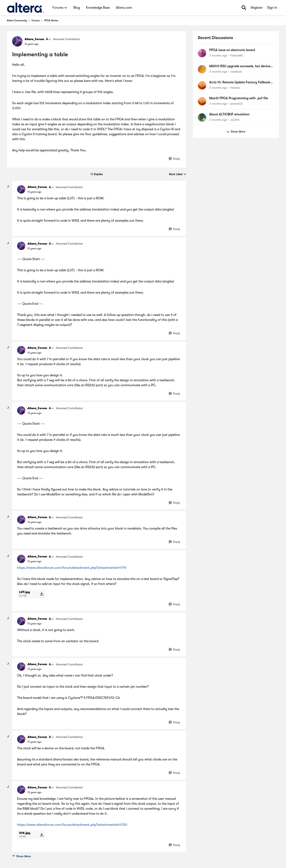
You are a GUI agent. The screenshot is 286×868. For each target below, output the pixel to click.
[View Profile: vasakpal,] (202, 69)
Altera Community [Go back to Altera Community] (17, 20)
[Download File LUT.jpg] (42, 594)
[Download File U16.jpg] (42, 835)
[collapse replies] (8, 187)
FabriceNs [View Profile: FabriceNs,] (236, 55)
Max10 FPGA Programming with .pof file (239, 98)
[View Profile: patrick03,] (202, 101)
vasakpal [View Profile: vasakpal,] (236, 72)
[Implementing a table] (34, 192)
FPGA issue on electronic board (232, 50)
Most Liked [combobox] (178, 174)
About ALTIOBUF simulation (229, 114)
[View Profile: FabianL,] (202, 85)
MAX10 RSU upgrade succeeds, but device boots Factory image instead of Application (241, 66)
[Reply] (174, 159)
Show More (21, 856)
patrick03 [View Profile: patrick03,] (236, 104)
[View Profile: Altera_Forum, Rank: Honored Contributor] (17, 41)
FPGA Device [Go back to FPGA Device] (51, 20)
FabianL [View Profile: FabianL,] (235, 87)
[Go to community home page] (25, 8)
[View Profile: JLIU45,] (202, 117)
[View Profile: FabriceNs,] (202, 53)
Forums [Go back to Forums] (36, 20)
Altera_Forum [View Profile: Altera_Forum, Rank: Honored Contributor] (34, 39)
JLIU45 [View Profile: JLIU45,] (235, 120)
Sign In (272, 8)
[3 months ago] (218, 56)
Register (257, 8)
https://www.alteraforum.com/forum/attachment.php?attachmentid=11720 (72, 825)
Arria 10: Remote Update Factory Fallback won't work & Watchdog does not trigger (240, 82)
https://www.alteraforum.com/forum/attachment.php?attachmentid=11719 (72, 568)
